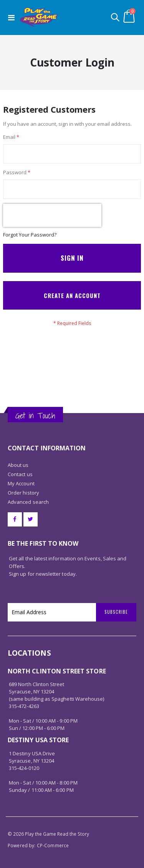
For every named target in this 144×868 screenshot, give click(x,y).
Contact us (20, 474)
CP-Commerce (53, 845)
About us (18, 465)
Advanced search (28, 502)
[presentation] (52, 215)
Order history (23, 493)
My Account (21, 483)
